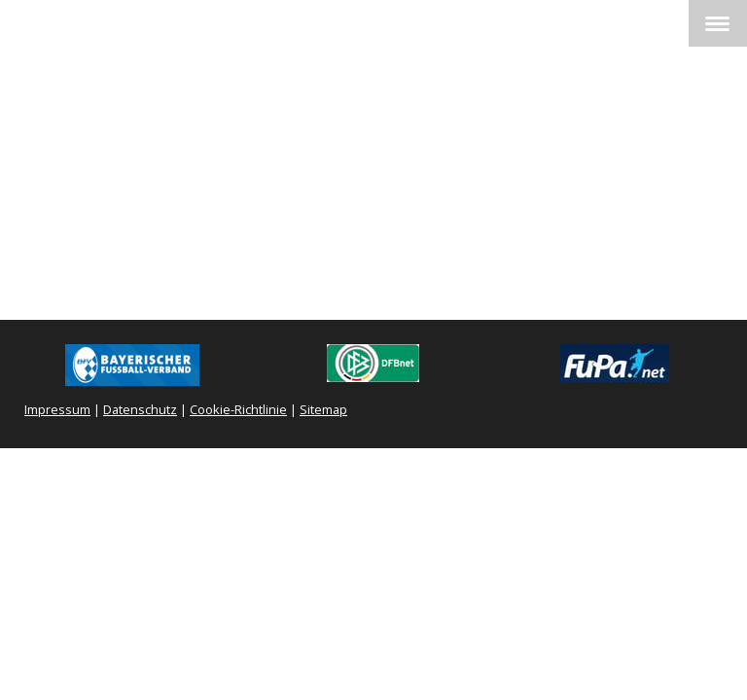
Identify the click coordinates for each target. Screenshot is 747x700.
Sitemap (323, 409)
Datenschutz (140, 409)
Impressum (57, 409)
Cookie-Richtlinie (238, 409)
